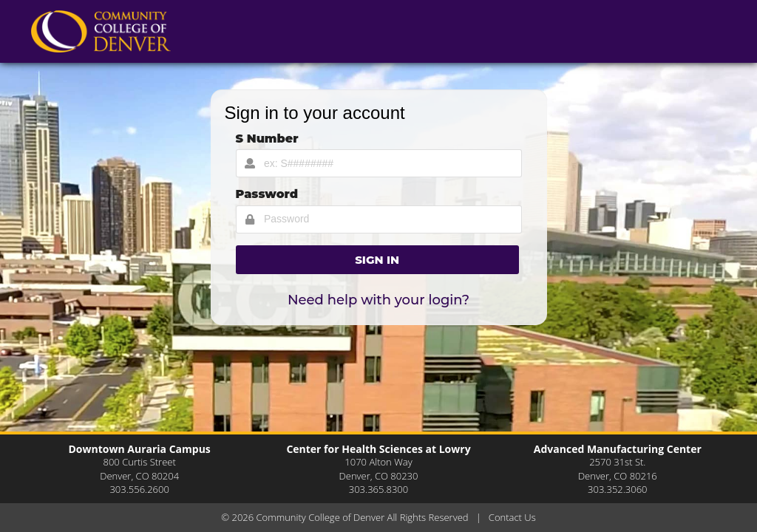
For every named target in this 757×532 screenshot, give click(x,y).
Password (267, 194)
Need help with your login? (378, 300)
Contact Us (512, 517)
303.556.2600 (139, 489)
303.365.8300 (378, 489)
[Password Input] (379, 219)
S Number (267, 139)
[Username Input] (379, 163)
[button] (377, 260)
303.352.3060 (617, 489)
